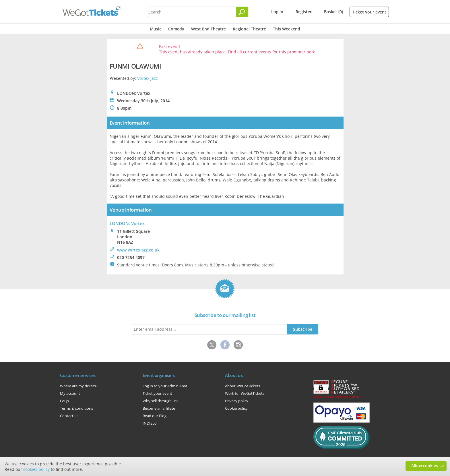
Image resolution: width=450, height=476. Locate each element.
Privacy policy (237, 401)
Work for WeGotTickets (245, 393)
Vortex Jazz (148, 78)
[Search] (242, 12)
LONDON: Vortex (127, 223)
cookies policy (36, 469)
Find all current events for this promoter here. (272, 52)
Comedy (176, 29)
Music (156, 29)
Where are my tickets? (79, 386)
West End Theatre (208, 29)
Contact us (69, 416)
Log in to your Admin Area (165, 386)
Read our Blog (155, 416)
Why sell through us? (160, 401)
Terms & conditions (76, 408)
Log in (277, 12)
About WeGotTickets (243, 386)
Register (304, 12)
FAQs (64, 401)
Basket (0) (333, 12)
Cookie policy (236, 408)
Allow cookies (425, 466)
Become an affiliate (159, 408)
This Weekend (287, 29)
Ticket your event (369, 12)
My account (70, 393)
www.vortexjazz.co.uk (138, 250)
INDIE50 (150, 423)
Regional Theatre (249, 29)
